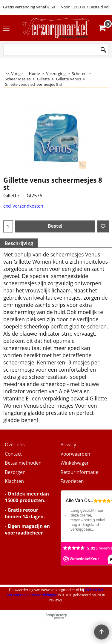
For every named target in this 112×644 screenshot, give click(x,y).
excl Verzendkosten (23, 206)
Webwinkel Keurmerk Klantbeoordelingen (55, 592)
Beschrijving (19, 243)
